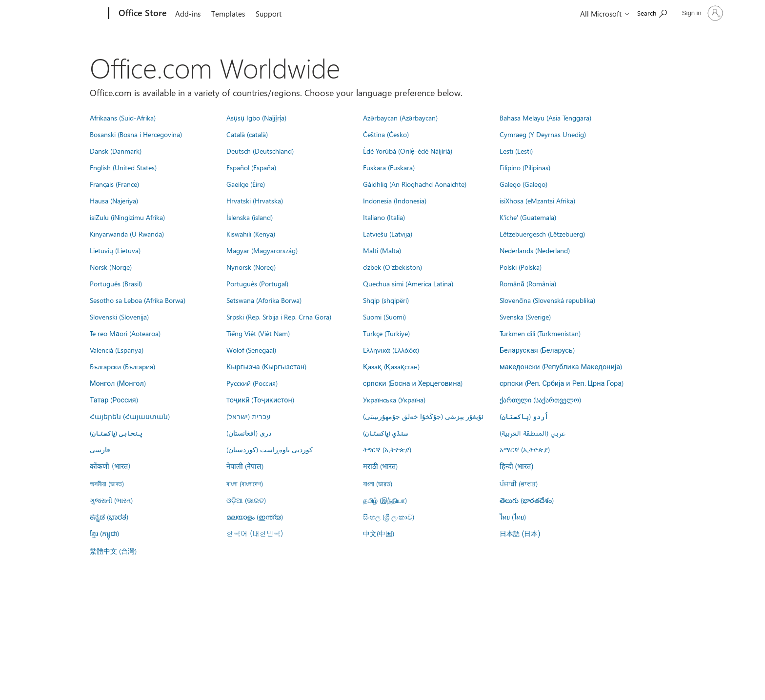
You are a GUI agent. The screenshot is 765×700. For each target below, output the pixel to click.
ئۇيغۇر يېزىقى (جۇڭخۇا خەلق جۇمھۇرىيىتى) (423, 416)
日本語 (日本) (520, 534)
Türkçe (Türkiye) (386, 333)
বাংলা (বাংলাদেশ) (245, 483)
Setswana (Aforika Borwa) (264, 300)
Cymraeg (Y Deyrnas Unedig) (543, 134)
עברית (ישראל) (248, 416)
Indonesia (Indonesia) (395, 200)
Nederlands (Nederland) (535, 250)
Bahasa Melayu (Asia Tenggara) (545, 118)
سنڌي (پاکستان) (385, 433)
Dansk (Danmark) (116, 151)
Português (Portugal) (257, 283)
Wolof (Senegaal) (251, 350)
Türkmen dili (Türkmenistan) (540, 333)
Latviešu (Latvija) (388, 234)
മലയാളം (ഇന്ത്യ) (255, 517)
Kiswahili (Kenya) (251, 234)
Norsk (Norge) (111, 267)
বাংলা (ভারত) (378, 483)
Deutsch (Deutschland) (260, 151)
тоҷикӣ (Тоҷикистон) (260, 400)
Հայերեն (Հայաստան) (130, 416)
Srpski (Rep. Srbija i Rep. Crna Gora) (279, 317)
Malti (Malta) (382, 250)
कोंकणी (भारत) (110, 466)
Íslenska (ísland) (250, 217)
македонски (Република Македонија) (561, 366)
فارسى (100, 449)
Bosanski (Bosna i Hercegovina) (136, 134)
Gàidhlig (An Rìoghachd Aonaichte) (415, 184)
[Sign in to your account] (702, 13)
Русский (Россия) (252, 383)
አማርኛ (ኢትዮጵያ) (525, 449)
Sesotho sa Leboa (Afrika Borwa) (138, 300)
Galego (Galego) (523, 184)
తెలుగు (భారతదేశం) (527, 500)
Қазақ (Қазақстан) (391, 366)
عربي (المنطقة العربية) (533, 433)
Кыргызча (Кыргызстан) (266, 366)
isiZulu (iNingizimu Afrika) (127, 217)
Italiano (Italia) (384, 217)
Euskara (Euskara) (389, 167)
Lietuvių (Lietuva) (115, 250)
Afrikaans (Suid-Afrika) (123, 118)
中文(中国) (379, 533)
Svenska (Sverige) (525, 317)
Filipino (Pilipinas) (525, 167)
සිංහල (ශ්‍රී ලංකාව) (389, 517)
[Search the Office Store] (652, 12)
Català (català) (247, 134)
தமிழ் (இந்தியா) (385, 500)
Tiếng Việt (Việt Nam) (258, 333)
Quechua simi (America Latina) (408, 283)
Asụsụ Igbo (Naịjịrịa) (256, 118)
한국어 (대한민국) (255, 533)
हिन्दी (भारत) (517, 467)
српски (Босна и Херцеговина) (413, 383)
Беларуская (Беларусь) (537, 350)
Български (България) (122, 366)
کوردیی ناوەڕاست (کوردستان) (270, 449)
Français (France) (114, 184)
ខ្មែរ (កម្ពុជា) (104, 533)
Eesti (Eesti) (516, 151)
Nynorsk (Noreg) (251, 267)
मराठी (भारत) (380, 466)
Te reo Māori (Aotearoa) (125, 333)
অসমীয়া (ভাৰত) (107, 483)
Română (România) (528, 283)
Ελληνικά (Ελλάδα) (391, 350)
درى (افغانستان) (249, 433)
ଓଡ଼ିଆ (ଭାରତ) (246, 500)
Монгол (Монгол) (118, 383)
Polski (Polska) (521, 267)
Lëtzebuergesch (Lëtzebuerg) (542, 234)
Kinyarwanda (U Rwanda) (127, 234)
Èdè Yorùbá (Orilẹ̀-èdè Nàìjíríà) (408, 151)
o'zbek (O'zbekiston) (393, 267)
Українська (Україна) (394, 400)
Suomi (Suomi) (384, 317)
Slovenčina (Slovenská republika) (547, 300)
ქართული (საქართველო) (540, 400)
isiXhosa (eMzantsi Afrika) (537, 200)
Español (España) (251, 167)
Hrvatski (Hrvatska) (255, 200)
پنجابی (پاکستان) (116, 433)
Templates (228, 14)
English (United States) (123, 167)
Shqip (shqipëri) (386, 300)
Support (269, 14)
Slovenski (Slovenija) (119, 317)
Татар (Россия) (114, 400)
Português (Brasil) (116, 283)
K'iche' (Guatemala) (528, 217)
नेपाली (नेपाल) (245, 466)
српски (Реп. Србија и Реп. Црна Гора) (562, 383)
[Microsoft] (71, 14)
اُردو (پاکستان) (524, 416)
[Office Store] (142, 14)
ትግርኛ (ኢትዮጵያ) (387, 449)
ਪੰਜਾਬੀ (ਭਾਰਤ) (519, 483)
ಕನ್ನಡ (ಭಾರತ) (109, 517)
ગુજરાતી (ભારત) (111, 500)
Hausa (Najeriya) (114, 200)
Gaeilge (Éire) (246, 184)
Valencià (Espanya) (117, 350)
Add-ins (188, 14)
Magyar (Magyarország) (262, 250)
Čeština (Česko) (386, 134)
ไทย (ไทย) (513, 517)
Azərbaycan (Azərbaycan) (400, 118)
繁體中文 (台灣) (113, 551)
